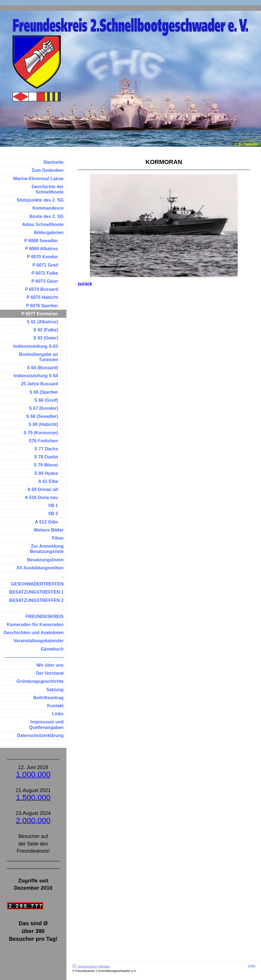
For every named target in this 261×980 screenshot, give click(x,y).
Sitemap (104, 966)
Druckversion (84, 966)
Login (252, 966)
